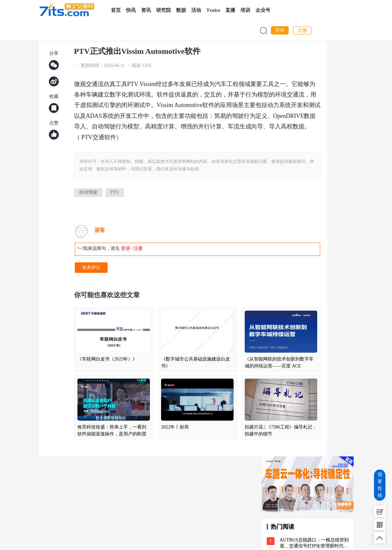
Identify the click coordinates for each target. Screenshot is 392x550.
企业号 (263, 10)
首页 (116, 10)
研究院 (164, 10)
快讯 (131, 10)
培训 (245, 10)
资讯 (146, 10)
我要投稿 (380, 485)
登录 (280, 30)
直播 (230, 10)
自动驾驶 (88, 192)
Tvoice (213, 10)
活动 (196, 10)
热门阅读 (282, 527)
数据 (181, 10)
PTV (115, 192)
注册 (302, 30)
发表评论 (91, 267)
